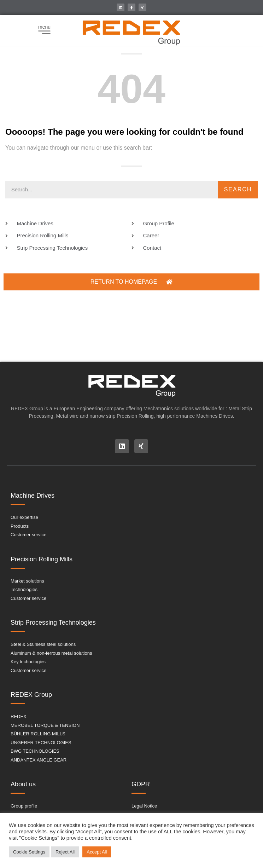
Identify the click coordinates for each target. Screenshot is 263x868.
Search (238, 189)
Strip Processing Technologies (53, 623)
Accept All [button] (97, 852)
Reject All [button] (65, 852)
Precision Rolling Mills (42, 559)
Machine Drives (33, 496)
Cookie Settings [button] (29, 852)
